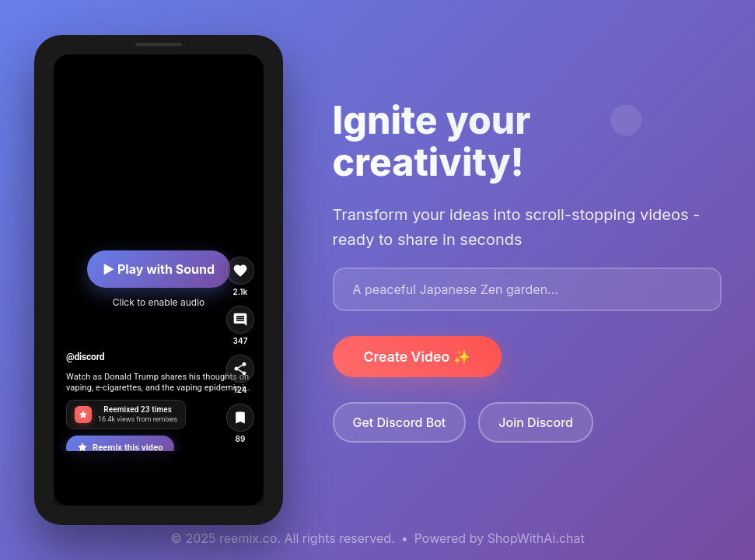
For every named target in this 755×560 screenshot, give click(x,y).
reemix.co (248, 538)
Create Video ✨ (417, 357)
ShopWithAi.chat (536, 538)
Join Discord (536, 422)
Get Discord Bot (400, 422)
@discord (85, 357)
